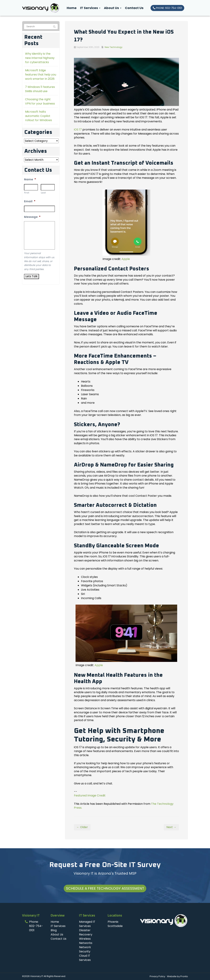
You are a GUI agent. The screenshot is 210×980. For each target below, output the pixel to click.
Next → (171, 827)
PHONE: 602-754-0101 (167, 8)
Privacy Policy (157, 976)
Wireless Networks (86, 941)
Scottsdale (115, 926)
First (27, 193)
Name (30, 180)
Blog (54, 930)
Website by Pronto (177, 976)
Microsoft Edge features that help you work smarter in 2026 (41, 75)
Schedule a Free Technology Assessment (105, 888)
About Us (113, 8)
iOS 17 (78, 130)
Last (43, 193)
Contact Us (134, 8)
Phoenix (113, 922)
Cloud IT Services (85, 958)
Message (32, 217)
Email (30, 201)
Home (72, 8)
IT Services (90, 8)
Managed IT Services (87, 924)
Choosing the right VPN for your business (40, 101)
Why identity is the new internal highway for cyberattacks (40, 58)
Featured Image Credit (90, 795)
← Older (82, 827)
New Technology (114, 47)
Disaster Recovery (86, 932)
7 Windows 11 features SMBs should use (40, 89)
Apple (126, 259)
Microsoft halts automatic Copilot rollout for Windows (38, 116)
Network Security (85, 949)
